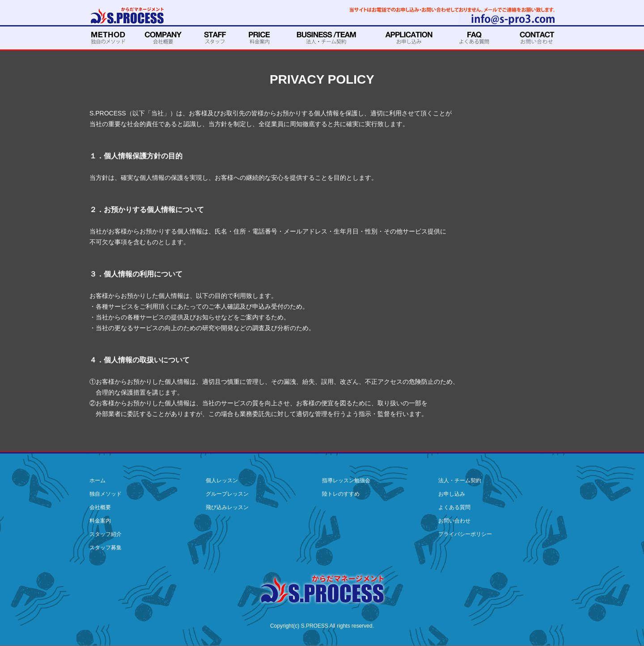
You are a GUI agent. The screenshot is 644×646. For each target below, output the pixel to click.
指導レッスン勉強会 (346, 480)
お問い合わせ (454, 521)
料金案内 (100, 521)
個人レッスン (222, 480)
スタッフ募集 (106, 548)
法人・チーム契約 (460, 480)
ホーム (97, 480)
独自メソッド (106, 494)
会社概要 (100, 507)
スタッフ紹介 (106, 534)
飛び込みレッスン (227, 507)
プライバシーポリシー (465, 534)
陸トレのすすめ (341, 494)
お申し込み (452, 494)
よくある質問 (454, 507)
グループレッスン (227, 494)
